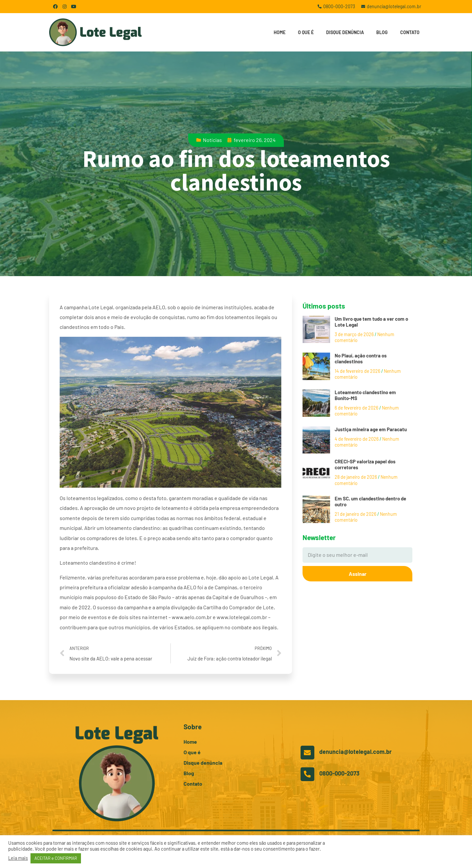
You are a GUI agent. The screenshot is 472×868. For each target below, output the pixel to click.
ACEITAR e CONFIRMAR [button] (56, 858)
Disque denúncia (345, 32)
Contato (410, 32)
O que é (306, 32)
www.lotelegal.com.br (242, 617)
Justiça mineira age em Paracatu (371, 429)
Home (280, 32)
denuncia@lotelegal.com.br (355, 752)
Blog (382, 32)
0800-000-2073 (339, 773)
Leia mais (18, 858)
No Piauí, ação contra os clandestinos (361, 358)
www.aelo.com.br (192, 617)
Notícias (212, 140)
